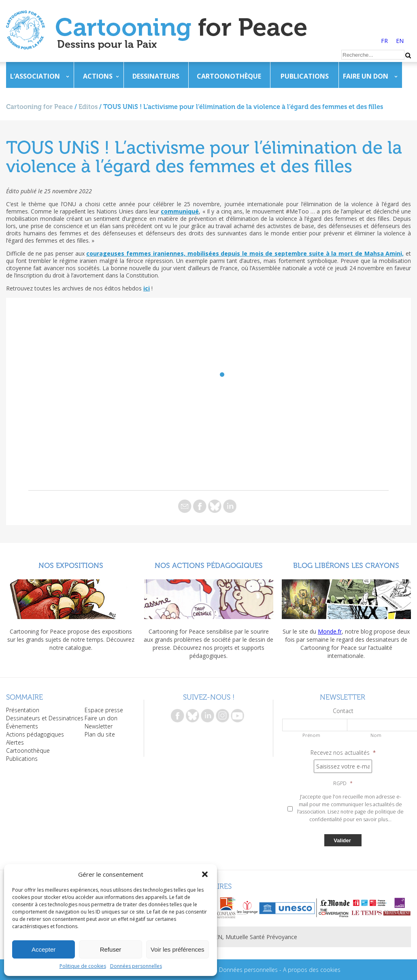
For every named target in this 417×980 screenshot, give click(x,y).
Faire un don (366, 76)
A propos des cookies (312, 970)
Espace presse (104, 710)
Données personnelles (136, 966)
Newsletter (99, 726)
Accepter (44, 949)
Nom (376, 735)
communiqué (180, 211)
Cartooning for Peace (39, 107)
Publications (305, 76)
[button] (205, 874)
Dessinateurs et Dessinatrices (45, 718)
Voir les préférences (178, 949)
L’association (35, 76)
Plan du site (100, 734)
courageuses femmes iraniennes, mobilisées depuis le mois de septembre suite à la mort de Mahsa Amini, (245, 253)
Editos (88, 107)
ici (147, 288)
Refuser (111, 949)
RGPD (343, 784)
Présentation (23, 710)
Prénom (311, 735)
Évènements (22, 726)
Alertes (15, 742)
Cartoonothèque (229, 76)
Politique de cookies (83, 966)
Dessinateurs (156, 76)
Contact (343, 711)
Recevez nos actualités (343, 753)
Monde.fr (330, 631)
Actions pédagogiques (35, 734)
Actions (98, 76)
